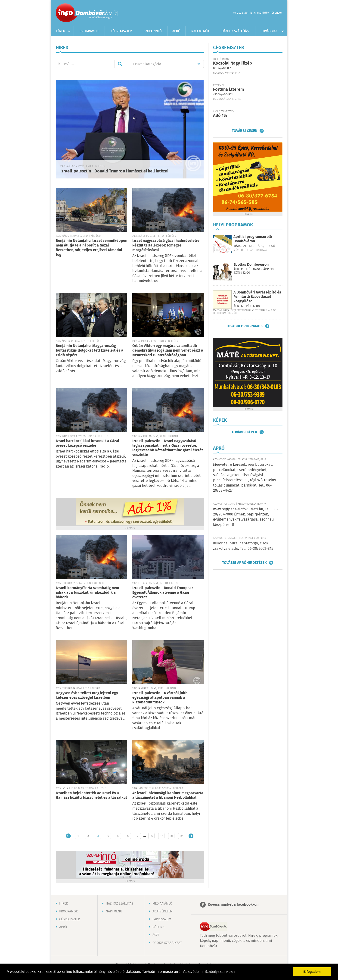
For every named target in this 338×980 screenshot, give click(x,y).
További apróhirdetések (244, 563)
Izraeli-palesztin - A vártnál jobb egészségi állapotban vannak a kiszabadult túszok (160, 698)
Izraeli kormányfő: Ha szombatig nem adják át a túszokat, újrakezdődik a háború (87, 593)
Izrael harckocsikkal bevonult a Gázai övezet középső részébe (87, 443)
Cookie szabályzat (167, 943)
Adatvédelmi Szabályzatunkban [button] (209, 972)
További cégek (245, 131)
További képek (244, 432)
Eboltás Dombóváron (251, 265)
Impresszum (162, 919)
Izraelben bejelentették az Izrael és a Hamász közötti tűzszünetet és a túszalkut (91, 795)
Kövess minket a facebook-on (233, 905)
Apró (176, 31)
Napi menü (114, 911)
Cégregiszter (121, 31)
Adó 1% (220, 116)
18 (171, 836)
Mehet (120, 64)
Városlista (116, 13)
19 (181, 836)
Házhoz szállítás (235, 31)
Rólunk (158, 927)
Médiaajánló (162, 904)
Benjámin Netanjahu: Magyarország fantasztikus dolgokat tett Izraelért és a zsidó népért (90, 351)
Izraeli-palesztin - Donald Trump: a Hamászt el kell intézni (114, 171)
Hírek (61, 31)
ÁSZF (156, 935)
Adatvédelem (163, 911)
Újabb (68, 836)
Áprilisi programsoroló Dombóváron (253, 239)
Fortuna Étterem (228, 90)
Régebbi (191, 836)
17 (161, 836)
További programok (244, 326)
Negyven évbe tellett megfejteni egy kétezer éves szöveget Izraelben (87, 695)
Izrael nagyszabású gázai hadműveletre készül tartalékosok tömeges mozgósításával (166, 245)
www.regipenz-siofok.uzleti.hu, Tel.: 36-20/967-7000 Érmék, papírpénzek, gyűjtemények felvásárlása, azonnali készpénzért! (245, 517)
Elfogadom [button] (312, 972)
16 (151, 836)
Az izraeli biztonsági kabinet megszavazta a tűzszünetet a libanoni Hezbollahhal (168, 795)
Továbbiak (269, 31)
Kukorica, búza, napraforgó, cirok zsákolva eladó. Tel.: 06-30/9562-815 (243, 546)
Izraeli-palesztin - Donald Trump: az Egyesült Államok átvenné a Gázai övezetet (163, 593)
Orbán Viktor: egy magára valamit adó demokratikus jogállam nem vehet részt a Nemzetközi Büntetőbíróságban (168, 351)
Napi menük (200, 31)
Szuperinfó (153, 31)
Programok (89, 31)
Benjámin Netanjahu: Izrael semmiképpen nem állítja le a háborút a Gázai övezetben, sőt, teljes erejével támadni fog (91, 248)
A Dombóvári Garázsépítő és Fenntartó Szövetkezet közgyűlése (257, 297)
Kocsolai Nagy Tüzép (233, 63)
